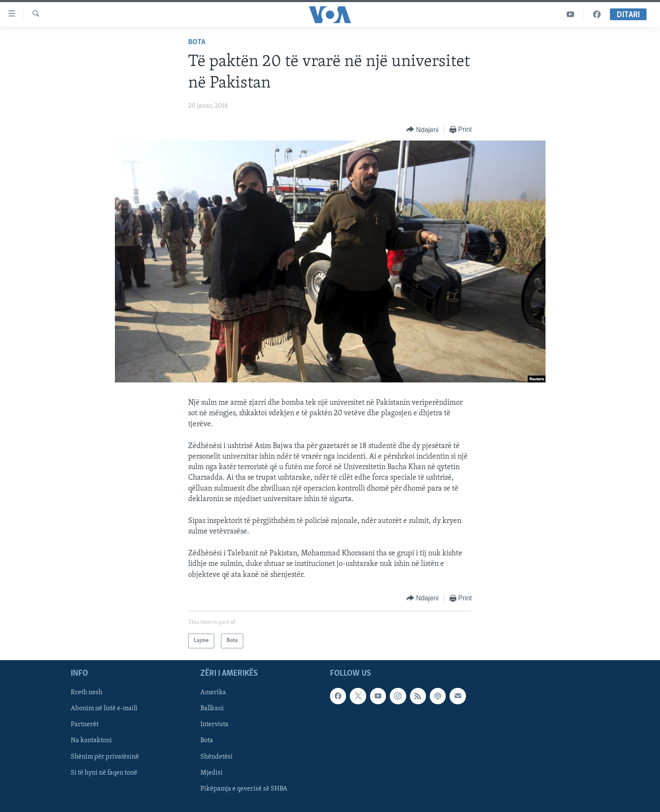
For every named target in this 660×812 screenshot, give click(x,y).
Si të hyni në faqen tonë (104, 773)
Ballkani (212, 709)
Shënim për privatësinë (105, 756)
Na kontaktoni (91, 740)
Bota (197, 42)
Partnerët (85, 724)
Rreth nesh (86, 693)
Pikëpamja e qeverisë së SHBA (244, 789)
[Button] (422, 130)
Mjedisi (212, 773)
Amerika (213, 693)
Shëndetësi (217, 756)
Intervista (214, 724)
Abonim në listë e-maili (104, 709)
